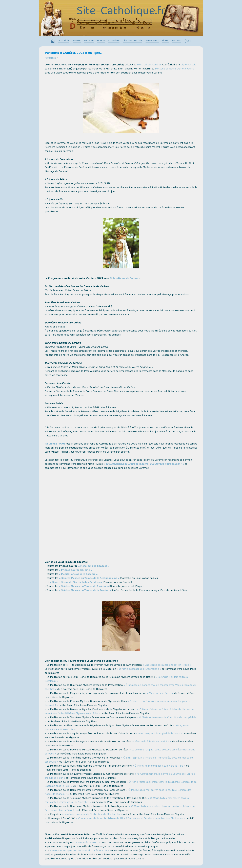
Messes (77, 41)
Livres (165, 41)
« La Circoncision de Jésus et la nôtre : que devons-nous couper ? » (144, 464)
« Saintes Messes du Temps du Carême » (84, 586)
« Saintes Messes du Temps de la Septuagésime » (89, 578)
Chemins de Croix (133, 41)
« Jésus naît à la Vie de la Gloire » (152, 742)
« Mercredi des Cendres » (94, 566)
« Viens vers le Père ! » (160, 693)
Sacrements (152, 41)
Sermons (89, 41)
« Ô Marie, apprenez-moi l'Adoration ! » (138, 669)
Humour (176, 41)
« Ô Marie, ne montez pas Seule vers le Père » (159, 766)
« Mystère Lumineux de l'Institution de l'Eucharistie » (92, 815)
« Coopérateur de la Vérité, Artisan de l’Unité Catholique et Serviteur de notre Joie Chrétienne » (131, 819)
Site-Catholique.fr (121, 12)
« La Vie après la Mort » (86, 843)
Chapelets (114, 41)
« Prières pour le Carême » (76, 570)
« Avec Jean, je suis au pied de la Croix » (159, 734)
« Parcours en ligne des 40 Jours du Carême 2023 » (80, 851)
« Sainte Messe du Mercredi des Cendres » (76, 582)
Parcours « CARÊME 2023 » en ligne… (74, 53)
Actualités (64, 41)
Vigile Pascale (188, 65)
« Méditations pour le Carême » (78, 574)
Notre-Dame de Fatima (124, 279)
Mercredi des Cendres (149, 65)
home (53, 41)
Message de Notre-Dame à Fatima (175, 69)
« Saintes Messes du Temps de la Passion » (85, 590)
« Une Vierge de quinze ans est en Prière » (167, 665)
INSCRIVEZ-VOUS (55, 444)
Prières (101, 41)
